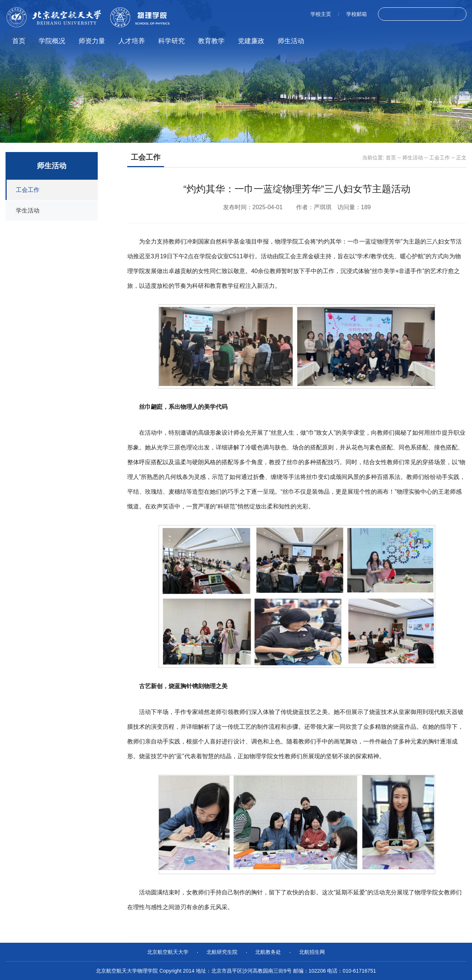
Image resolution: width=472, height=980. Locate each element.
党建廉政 (251, 41)
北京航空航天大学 (168, 952)
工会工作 (440, 158)
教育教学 (211, 41)
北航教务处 (268, 952)
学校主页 (321, 14)
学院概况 (52, 41)
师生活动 (291, 41)
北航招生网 (312, 952)
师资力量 (92, 41)
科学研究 (171, 41)
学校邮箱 (357, 14)
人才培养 (132, 41)
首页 (19, 41)
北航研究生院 (222, 952)
